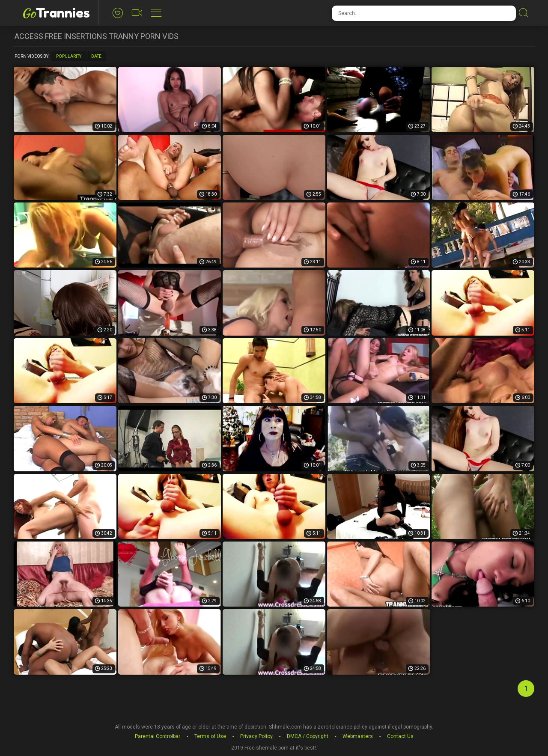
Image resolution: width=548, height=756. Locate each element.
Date (96, 56)
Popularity (69, 56)
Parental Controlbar (158, 736)
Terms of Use (210, 736)
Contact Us (400, 736)
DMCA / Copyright (308, 736)
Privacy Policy (256, 736)
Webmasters (358, 736)
